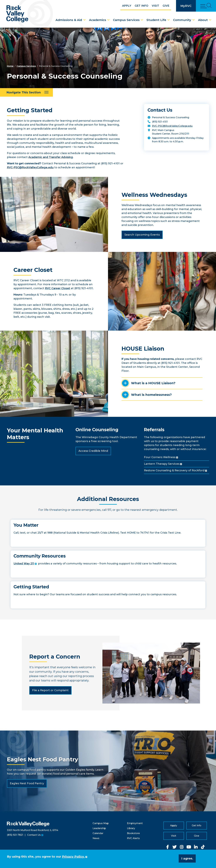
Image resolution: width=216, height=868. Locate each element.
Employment (135, 823)
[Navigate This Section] (26, 92)
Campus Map (101, 823)
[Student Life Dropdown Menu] (169, 20)
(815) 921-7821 (15, 835)
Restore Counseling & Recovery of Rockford (174, 470)
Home (10, 66)
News (96, 838)
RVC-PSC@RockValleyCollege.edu (30, 167)
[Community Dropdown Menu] (194, 20)
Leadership (99, 828)
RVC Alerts (133, 838)
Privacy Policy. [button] (73, 857)
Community (182, 20)
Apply (127, 6)
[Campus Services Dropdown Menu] (142, 20)
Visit (155, 6)
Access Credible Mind (93, 451)
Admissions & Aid (69, 20)
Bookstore (133, 833)
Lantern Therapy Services (162, 464)
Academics (98, 20)
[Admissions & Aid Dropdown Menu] (84, 20)
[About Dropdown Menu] (210, 20)
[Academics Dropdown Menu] (108, 20)
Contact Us (34, 835)
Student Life (156, 20)
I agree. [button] (187, 858)
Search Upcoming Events (142, 235)
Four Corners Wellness (160, 457)
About (203, 20)
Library (131, 828)
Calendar (98, 833)
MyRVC (186, 6)
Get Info (142, 6)
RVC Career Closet (58, 288)
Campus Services (126, 20)
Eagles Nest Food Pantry (27, 783)
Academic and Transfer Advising (51, 157)
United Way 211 (24, 564)
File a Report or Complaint (50, 690)
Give (166, 6)
